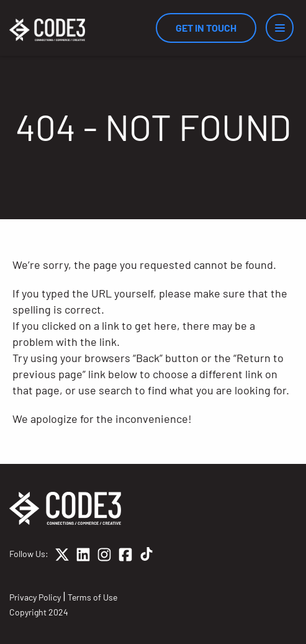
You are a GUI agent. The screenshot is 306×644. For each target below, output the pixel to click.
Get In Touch (206, 28)
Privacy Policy (35, 597)
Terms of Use (92, 597)
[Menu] (280, 28)
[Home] (47, 30)
